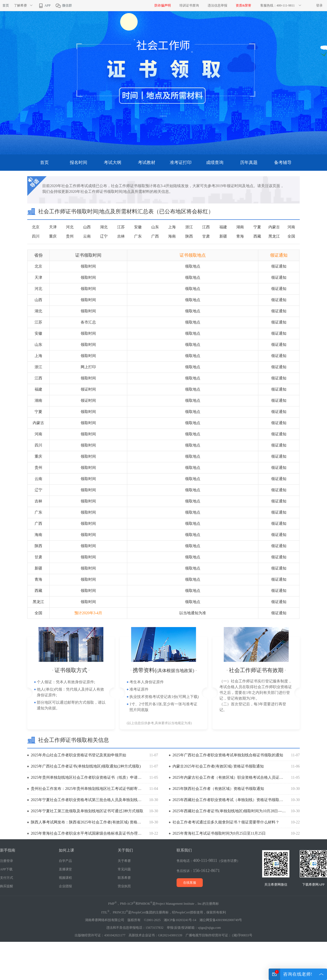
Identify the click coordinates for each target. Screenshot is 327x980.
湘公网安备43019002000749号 (221, 920)
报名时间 (78, 162)
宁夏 (257, 227)
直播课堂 (65, 869)
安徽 (138, 227)
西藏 (257, 236)
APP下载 (6, 869)
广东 (138, 236)
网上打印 (88, 367)
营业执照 (124, 886)
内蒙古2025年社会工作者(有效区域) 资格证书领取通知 (218, 766)
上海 (172, 227)
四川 (36, 236)
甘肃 (206, 236)
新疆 (223, 236)
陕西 (189, 236)
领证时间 (88, 389)
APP (44, 5)
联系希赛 (124, 878)
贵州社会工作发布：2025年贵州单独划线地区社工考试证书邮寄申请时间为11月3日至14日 (88, 789)
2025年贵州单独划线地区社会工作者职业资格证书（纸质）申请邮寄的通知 (88, 777)
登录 (319, 5)
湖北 (104, 227)
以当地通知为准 (193, 613)
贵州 (70, 236)
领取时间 (88, 266)
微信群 (64, 5)
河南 (291, 227)
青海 (240, 236)
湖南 (240, 227)
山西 (87, 227)
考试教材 (147, 162)
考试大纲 (113, 162)
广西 (155, 236)
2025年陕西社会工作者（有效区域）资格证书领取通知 (218, 789)
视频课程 (65, 878)
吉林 (121, 236)
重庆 (53, 236)
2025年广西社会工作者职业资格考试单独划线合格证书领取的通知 (228, 755)
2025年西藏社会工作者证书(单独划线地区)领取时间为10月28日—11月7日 (229, 811)
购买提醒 (7, 886)
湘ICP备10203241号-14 (180, 920)
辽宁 (104, 236)
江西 (206, 227)
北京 (36, 227)
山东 (155, 227)
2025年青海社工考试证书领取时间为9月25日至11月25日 (219, 833)
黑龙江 (274, 236)
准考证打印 (181, 162)
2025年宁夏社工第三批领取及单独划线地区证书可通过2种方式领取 (87, 811)
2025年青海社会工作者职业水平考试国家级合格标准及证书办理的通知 (88, 833)
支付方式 (7, 878)
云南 (87, 236)
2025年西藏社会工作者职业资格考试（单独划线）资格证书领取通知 (229, 800)
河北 (70, 227)
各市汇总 (88, 322)
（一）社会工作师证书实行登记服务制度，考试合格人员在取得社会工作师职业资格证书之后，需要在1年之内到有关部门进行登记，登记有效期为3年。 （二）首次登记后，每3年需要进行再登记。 (256, 696)
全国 (291, 236)
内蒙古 (274, 227)
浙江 (189, 227)
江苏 (121, 227)
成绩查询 (215, 162)
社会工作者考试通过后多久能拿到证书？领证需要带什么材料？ (226, 822)
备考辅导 (283, 162)
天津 (53, 227)
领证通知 (279, 266)
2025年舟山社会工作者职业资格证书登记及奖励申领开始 (78, 755)
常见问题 (124, 869)
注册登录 (7, 861)
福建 (223, 227)
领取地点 (193, 266)
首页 (6, 5)
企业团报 (65, 886)
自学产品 (65, 861)
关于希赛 (124, 861)
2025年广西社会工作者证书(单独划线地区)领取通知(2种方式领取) (86, 766)
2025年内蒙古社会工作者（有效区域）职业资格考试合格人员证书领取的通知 (229, 777)
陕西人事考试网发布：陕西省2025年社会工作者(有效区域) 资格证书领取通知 (88, 822)
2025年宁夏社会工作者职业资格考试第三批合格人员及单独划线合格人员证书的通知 (88, 800)
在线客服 (190, 883)
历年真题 (249, 162)
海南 (172, 236)
